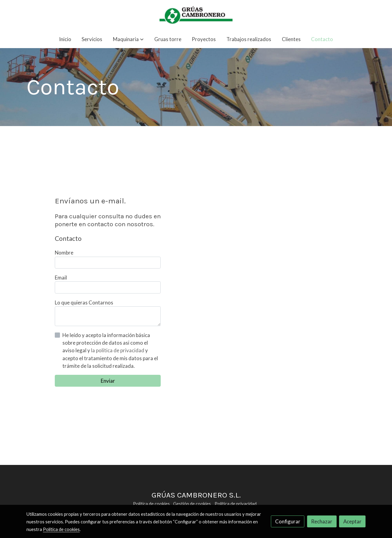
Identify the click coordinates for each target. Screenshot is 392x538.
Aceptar (352, 521)
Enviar (108, 381)
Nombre (64, 253)
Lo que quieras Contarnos (84, 302)
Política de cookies (151, 504)
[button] (128, 39)
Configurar (288, 521)
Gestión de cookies (192, 504)
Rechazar (322, 521)
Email (61, 278)
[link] (196, 15)
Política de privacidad (236, 504)
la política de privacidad (118, 350)
